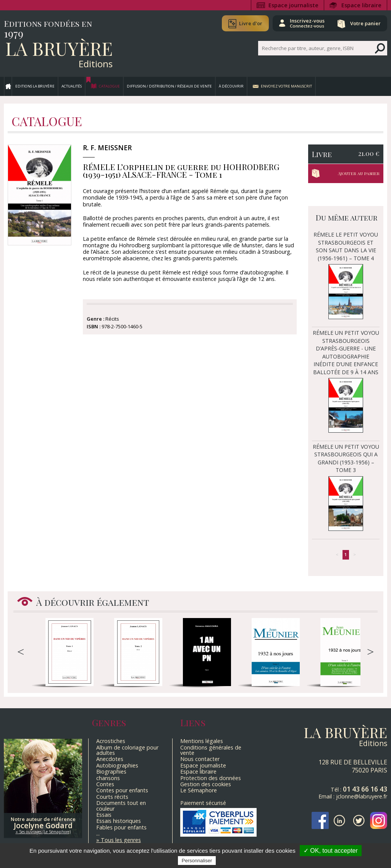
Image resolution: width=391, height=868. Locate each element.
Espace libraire (361, 5)
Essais (104, 815)
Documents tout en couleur (121, 806)
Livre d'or (251, 23)
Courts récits (112, 797)
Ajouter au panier (359, 173)
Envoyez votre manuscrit (286, 86)
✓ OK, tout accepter (331, 851)
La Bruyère (59, 48)
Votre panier (365, 23)
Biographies (111, 771)
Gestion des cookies (206, 784)
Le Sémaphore (199, 790)
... (98, 833)
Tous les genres (121, 840)
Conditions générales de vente (211, 750)
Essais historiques (119, 821)
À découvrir (231, 86)
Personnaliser (197, 861)
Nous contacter (200, 759)
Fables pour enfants (121, 827)
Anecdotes (110, 759)
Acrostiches (111, 741)
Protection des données (211, 778)
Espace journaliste (293, 5)
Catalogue (109, 86)
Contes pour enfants (122, 790)
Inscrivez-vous (307, 23)
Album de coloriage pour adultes (127, 750)
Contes (105, 784)
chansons (108, 778)
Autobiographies (117, 765)
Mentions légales (202, 741)
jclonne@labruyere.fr (362, 796)
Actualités (72, 86)
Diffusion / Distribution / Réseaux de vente (169, 86)
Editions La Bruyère (35, 86)
